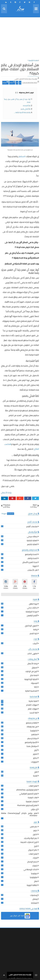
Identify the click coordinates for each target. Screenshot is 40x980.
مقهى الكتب (32, 654)
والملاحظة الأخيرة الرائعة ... (22, 112)
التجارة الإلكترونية (31, 680)
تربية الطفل (33, 604)
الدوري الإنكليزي (31, 626)
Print (12, 82)
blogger (4, 514)
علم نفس (34, 827)
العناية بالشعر (32, 545)
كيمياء (35, 866)
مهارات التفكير (32, 705)
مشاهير (34, 735)
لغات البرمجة (33, 798)
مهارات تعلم (33, 709)
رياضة (35, 630)
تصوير (35, 754)
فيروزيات (34, 762)
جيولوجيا (34, 874)
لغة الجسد (33, 713)
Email (5, 82)
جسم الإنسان (32, 862)
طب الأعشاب (32, 570)
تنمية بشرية (33, 701)
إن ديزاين (34, 810)
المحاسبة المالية (31, 691)
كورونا (35, 566)
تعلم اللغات (33, 786)
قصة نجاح (34, 676)
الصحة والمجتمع (31, 555)
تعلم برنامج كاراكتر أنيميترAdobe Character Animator (19, 815)
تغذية (35, 776)
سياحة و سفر (32, 739)
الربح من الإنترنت (31, 672)
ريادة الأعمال (6, 493)
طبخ (36, 772)
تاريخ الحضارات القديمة (29, 842)
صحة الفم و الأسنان (30, 563)
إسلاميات (34, 896)
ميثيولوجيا (34, 878)
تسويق (35, 668)
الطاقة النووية (32, 885)
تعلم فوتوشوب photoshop (27, 790)
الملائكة (34, 903)
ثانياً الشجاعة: (27, 106)
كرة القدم (34, 634)
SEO (36, 687)
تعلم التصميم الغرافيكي (28, 794)
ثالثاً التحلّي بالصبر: (25, 109)
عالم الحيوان (33, 850)
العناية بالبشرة (32, 541)
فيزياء (35, 858)
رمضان (35, 899)
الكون (35, 835)
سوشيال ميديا (32, 746)
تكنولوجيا (34, 731)
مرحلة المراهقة (32, 612)
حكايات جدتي (32, 608)
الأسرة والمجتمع (31, 743)
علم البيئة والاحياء (31, 838)
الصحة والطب (32, 559)
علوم (35, 831)
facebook (11, 514)
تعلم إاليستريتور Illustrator (27, 806)
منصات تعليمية (32, 802)
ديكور (35, 758)
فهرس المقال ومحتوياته (25, 93)
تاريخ (36, 846)
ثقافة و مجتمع (32, 723)
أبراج (36, 750)
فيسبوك (34, 683)
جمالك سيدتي (32, 537)
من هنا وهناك (32, 727)
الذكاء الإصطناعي (30, 870)
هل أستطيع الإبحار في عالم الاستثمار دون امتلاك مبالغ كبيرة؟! (20, 69)
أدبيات (35, 644)
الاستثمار (22, 156)
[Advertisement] (20, 39)
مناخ (36, 882)
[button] (20, 916)
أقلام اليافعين (32, 616)
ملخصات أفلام (32, 527)
